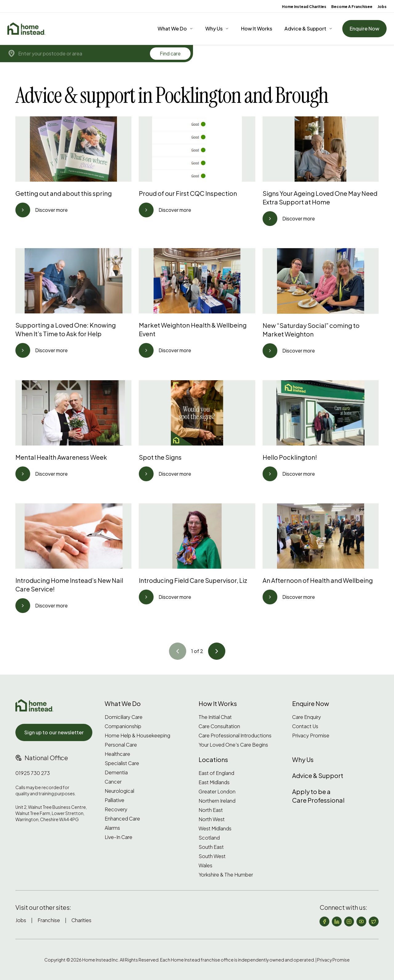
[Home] (26, 29)
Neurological (119, 791)
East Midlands (214, 782)
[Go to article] (23, 210)
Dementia (116, 772)
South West (212, 856)
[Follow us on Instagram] (349, 922)
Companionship (123, 726)
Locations (213, 759)
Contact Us (305, 726)
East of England (216, 773)
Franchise (49, 920)
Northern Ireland (217, 801)
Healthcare (117, 754)
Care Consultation (219, 726)
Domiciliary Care (124, 717)
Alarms (112, 828)
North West (212, 819)
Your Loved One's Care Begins (233, 745)
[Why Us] (217, 29)
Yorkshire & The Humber (226, 875)
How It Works (257, 28)
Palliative (115, 800)
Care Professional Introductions (235, 736)
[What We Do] (175, 29)
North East (211, 810)
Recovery (116, 809)
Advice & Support (305, 28)
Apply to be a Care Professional (318, 796)
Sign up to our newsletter (54, 732)
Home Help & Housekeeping (137, 736)
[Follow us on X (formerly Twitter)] (374, 922)
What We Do (172, 28)
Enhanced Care (122, 819)
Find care (170, 53)
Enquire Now (364, 28)
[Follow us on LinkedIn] (337, 922)
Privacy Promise (311, 736)
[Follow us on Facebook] (324, 922)
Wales (205, 865)
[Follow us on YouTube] (361, 922)
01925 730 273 (33, 773)
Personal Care (121, 745)
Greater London (217, 792)
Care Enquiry (307, 717)
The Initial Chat (215, 717)
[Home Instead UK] (34, 705)
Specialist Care (122, 763)
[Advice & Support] (308, 29)
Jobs (382, 7)
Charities (81, 920)
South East (211, 847)
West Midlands (215, 829)
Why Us (214, 28)
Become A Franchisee (352, 7)
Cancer (113, 782)
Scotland (209, 838)
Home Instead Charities (304, 7)
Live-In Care (119, 837)
